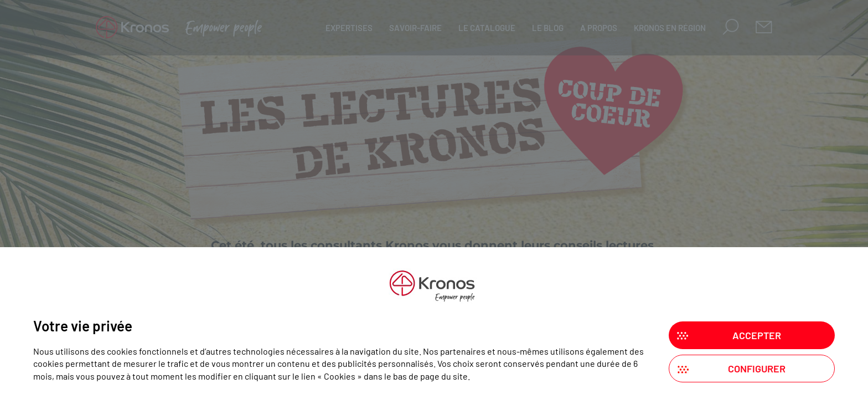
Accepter (757, 335)
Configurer (757, 369)
